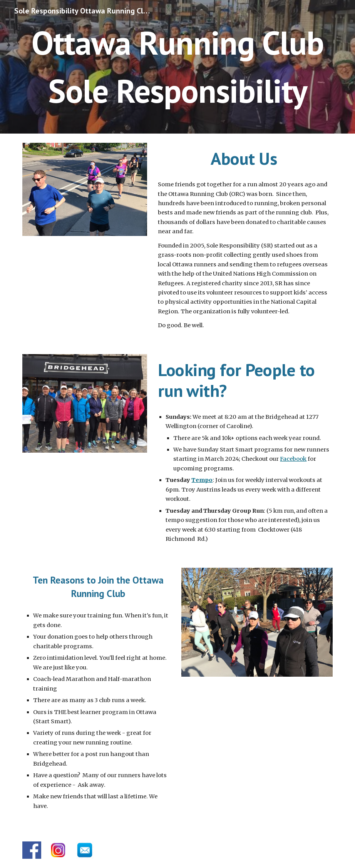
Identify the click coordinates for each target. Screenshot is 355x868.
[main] (177, 67)
